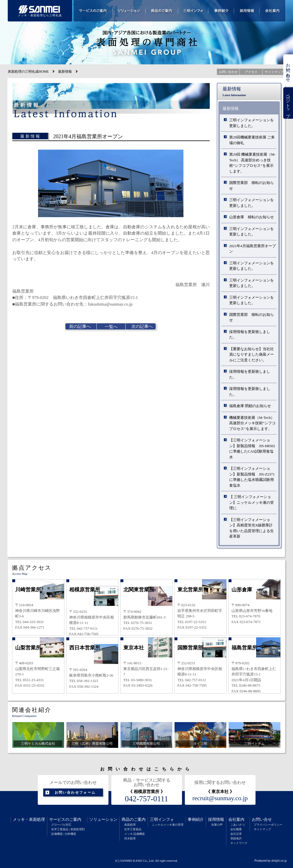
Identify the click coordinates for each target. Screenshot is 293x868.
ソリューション (103, 820)
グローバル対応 (61, 825)
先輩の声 (217, 825)
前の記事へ (80, 326)
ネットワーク (239, 843)
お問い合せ (262, 820)
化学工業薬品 (133, 829)
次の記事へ (142, 326)
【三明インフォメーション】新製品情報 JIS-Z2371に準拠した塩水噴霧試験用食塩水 (252, 477)
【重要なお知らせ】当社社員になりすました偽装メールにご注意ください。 (252, 354)
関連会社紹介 (32, 710)
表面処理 (37, 820)
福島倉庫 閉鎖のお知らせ (250, 406)
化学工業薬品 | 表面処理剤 (68, 829)
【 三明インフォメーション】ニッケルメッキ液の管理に (252, 502)
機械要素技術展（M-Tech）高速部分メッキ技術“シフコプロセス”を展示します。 (252, 423)
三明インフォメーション (193, 11)
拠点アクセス (32, 568)
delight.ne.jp (279, 861)
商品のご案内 (134, 820)
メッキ (19, 820)
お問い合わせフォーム (75, 792)
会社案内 (236, 820)
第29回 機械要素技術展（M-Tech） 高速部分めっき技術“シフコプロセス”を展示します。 (252, 163)
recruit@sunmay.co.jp (220, 798)
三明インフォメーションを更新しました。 (252, 123)
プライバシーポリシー (268, 825)
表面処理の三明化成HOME (28, 72)
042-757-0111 (147, 799)
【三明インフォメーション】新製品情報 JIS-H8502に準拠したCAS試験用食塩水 (252, 449)
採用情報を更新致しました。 (250, 335)
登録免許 (236, 838)
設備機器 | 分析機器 (64, 834)
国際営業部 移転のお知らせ (252, 186)
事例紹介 (196, 820)
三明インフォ (162, 820)
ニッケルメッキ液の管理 (168, 825)
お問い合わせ (288, 70)
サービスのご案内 (65, 820)
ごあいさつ (237, 825)
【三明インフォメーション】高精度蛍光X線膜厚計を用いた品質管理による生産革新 (252, 528)
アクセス (251, 72)
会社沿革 (236, 834)
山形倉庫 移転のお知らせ (252, 217)
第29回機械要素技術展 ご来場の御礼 (252, 140)
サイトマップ (262, 829)
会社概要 (236, 829)
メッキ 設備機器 (135, 834)
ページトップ (288, 103)
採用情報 (216, 820)
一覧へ (111, 327)
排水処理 (130, 838)
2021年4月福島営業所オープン (253, 249)
